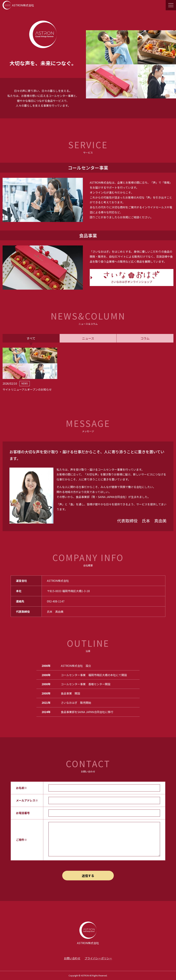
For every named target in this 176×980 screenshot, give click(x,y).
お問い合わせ (72, 958)
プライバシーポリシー (98, 958)
